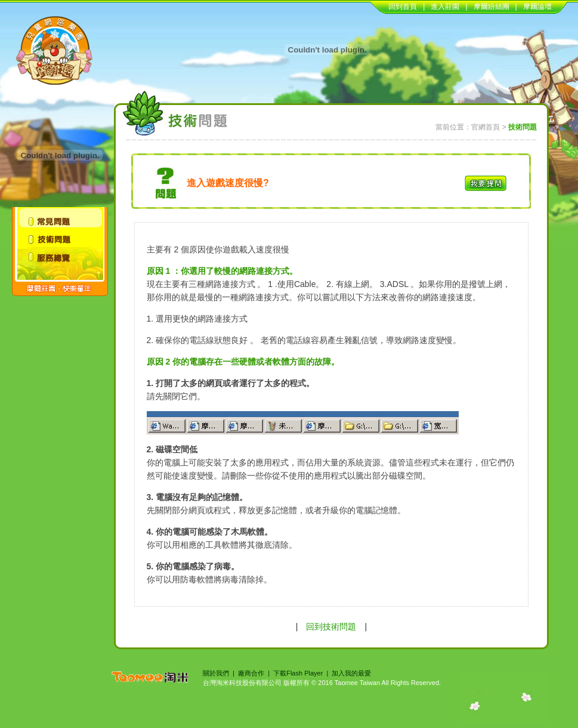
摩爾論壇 (537, 7)
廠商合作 (251, 673)
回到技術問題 (331, 627)
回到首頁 (403, 7)
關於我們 (216, 673)
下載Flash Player (298, 673)
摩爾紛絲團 (492, 7)
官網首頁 (486, 127)
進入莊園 (445, 7)
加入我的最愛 (351, 673)
